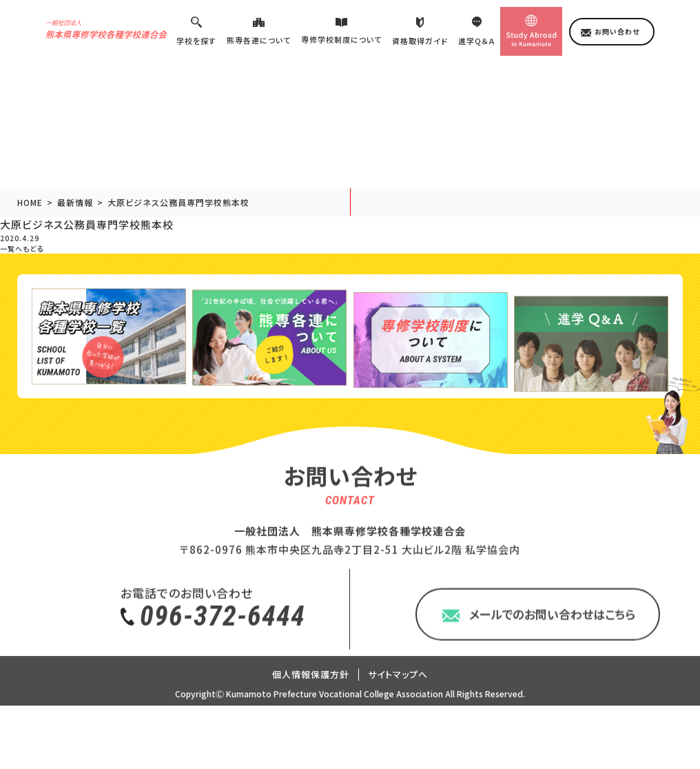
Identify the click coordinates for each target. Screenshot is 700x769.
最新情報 (75, 212)
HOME (30, 212)
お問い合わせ (617, 40)
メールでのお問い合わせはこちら (552, 686)
